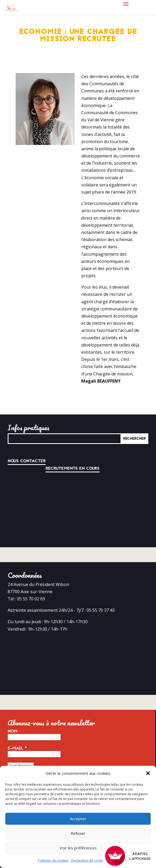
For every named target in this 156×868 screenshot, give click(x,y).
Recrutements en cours (73, 468)
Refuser (78, 833)
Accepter (78, 819)
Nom (13, 731)
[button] (148, 773)
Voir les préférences (78, 848)
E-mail (17, 748)
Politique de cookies (53, 860)
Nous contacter (27, 461)
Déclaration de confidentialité (93, 860)
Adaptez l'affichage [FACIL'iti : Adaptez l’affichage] (128, 856)
